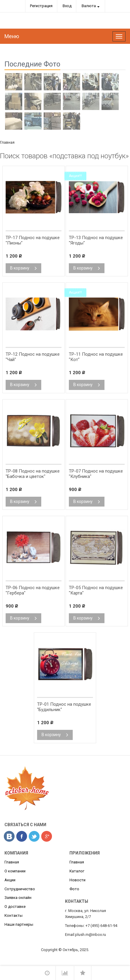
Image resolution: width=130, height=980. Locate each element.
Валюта (89, 6)
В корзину (23, 268)
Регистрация (41, 6)
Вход (67, 6)
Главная (7, 142)
